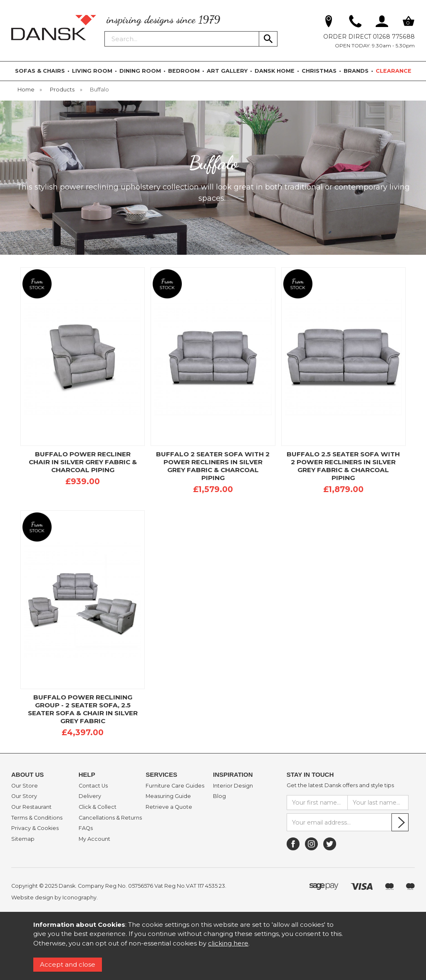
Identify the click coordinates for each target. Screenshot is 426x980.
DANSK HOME (275, 71)
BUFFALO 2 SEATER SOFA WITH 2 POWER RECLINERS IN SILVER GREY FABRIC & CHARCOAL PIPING (213, 466)
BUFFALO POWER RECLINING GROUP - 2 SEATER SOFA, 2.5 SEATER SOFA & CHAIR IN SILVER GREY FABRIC (83, 709)
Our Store (25, 786)
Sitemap (23, 839)
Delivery (90, 796)
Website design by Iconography (54, 898)
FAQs (86, 828)
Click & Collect (98, 807)
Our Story (24, 796)
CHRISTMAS (319, 71)
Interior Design (233, 786)
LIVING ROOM (92, 71)
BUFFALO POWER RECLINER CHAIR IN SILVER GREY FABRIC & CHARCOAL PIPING (83, 462)
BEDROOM (184, 71)
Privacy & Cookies (35, 828)
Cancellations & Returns (110, 818)
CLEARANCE (394, 71)
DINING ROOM (140, 71)
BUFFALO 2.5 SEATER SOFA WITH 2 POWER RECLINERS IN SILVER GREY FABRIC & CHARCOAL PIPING (343, 466)
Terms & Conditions (37, 818)
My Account (94, 839)
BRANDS (356, 71)
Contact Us (93, 786)
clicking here (228, 943)
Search (105, 31)
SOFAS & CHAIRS (40, 71)
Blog (219, 796)
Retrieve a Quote (169, 807)
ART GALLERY (227, 71)
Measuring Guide (168, 796)
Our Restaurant (31, 807)
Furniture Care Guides (175, 786)
